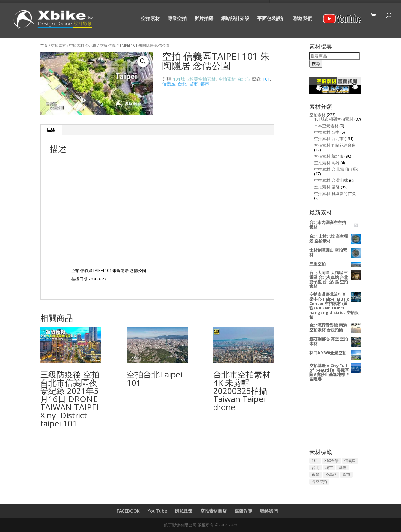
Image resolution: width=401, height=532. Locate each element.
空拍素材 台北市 (83, 45)
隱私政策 (184, 511)
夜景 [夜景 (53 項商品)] (316, 474)
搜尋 (316, 63)
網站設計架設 (235, 19)
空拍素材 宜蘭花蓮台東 (335, 145)
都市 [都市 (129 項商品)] (346, 474)
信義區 (169, 84)
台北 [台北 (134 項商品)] (316, 467)
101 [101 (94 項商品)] (315, 461)
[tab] (51, 130)
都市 (205, 84)
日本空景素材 (326, 126)
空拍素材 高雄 (327, 163)
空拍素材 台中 (327, 132)
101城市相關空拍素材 (194, 79)
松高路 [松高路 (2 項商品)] (331, 474)
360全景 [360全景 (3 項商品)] (331, 461)
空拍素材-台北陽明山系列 (337, 169)
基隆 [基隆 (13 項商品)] (343, 467)
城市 (193, 84)
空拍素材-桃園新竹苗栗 (335, 193)
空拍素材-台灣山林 (331, 180)
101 (266, 79)
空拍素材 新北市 (329, 156)
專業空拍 (177, 19)
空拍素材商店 (214, 511)
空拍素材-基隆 (327, 187)
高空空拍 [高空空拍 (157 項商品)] (319, 482)
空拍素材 (150, 19)
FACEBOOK (128, 511)
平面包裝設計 (271, 19)
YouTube (157, 511)
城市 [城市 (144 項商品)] (329, 467)
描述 (51, 130)
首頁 (44, 45)
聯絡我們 (303, 19)
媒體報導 (243, 511)
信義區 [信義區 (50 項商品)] (350, 461)
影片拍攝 (204, 19)
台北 (182, 84)
